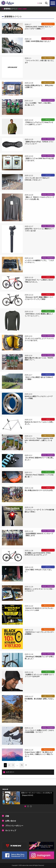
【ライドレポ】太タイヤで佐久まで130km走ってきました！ (37, 179)
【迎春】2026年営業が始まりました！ (38, 41)
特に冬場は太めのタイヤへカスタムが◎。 (39, 490)
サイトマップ (11, 831)
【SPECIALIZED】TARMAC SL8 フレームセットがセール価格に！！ (39, 28)
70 (22, 765)
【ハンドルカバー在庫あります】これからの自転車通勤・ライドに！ (39, 731)
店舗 (40, 3)
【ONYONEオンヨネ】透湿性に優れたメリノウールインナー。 (39, 315)
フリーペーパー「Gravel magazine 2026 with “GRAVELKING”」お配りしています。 (39, 440)
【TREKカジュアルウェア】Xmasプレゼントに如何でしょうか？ (39, 123)
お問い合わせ (11, 821)
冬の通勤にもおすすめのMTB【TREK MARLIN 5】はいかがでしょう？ (38, 554)
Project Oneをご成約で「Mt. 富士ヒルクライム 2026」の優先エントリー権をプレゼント (39, 754)
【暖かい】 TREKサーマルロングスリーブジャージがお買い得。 (39, 198)
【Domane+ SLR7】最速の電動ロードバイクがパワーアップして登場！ (39, 298)
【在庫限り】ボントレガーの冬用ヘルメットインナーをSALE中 (39, 676)
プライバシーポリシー (14, 826)
